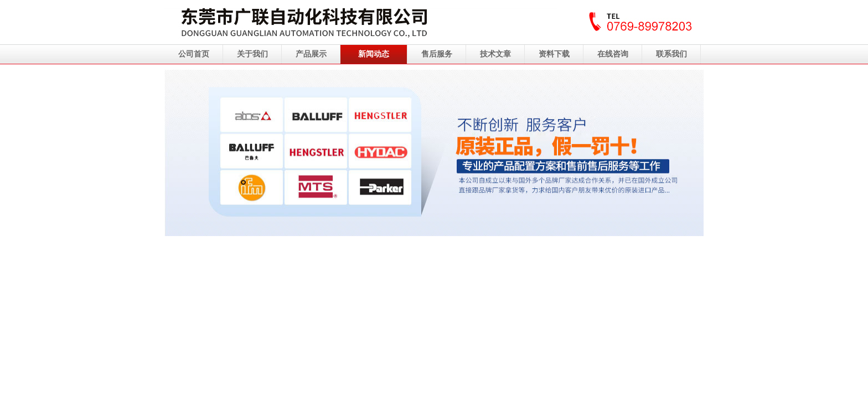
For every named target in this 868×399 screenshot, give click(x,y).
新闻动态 (374, 54)
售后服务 (437, 54)
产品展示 (311, 54)
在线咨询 (613, 54)
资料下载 (554, 54)
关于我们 (252, 54)
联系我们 (671, 54)
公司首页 (194, 54)
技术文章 (495, 54)
